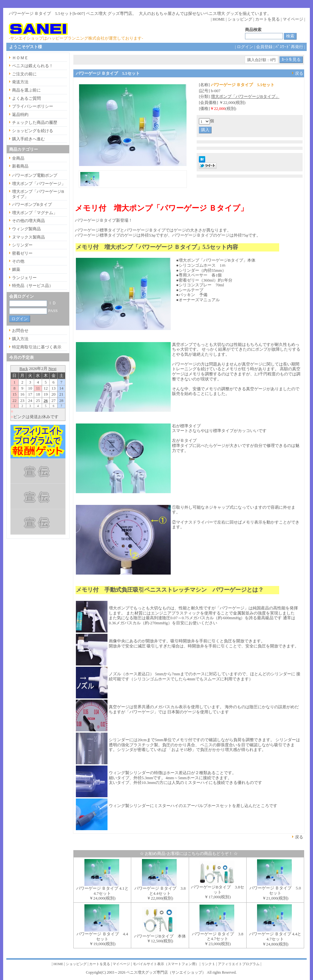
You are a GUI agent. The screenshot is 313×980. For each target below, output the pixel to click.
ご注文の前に (24, 74)
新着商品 (20, 166)
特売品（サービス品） (33, 286)
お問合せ (20, 331)
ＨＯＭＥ (20, 58)
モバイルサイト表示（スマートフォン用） (166, 964)
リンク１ (208, 964)
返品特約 (20, 115)
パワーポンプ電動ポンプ (35, 175)
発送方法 (20, 82)
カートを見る (267, 19)
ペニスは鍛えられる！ (33, 66)
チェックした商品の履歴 (35, 122)
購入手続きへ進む (28, 139)
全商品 (18, 158)
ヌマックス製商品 (28, 237)
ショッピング (240, 19)
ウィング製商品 (26, 229)
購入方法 (20, 339)
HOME (219, 19)
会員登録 (264, 47)
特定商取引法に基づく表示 (37, 347)
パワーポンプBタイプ (32, 204)
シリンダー (22, 245)
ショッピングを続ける (33, 131)
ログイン (245, 47)
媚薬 (16, 269)
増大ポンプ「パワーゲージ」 (39, 184)
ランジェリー (24, 278)
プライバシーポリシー (33, 106)
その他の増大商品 (28, 221)
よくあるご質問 (26, 98)
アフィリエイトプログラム (239, 964)
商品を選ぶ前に (26, 90)
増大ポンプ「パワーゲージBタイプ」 (245, 96)
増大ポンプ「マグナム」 (35, 213)
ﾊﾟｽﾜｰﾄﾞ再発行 (289, 47)
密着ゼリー (22, 253)
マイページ (293, 19)
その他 (18, 261)
